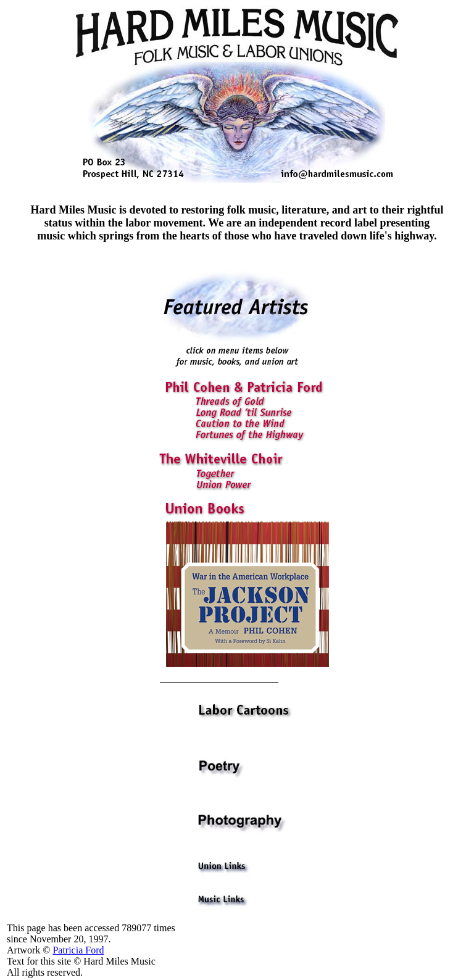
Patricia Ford (78, 950)
